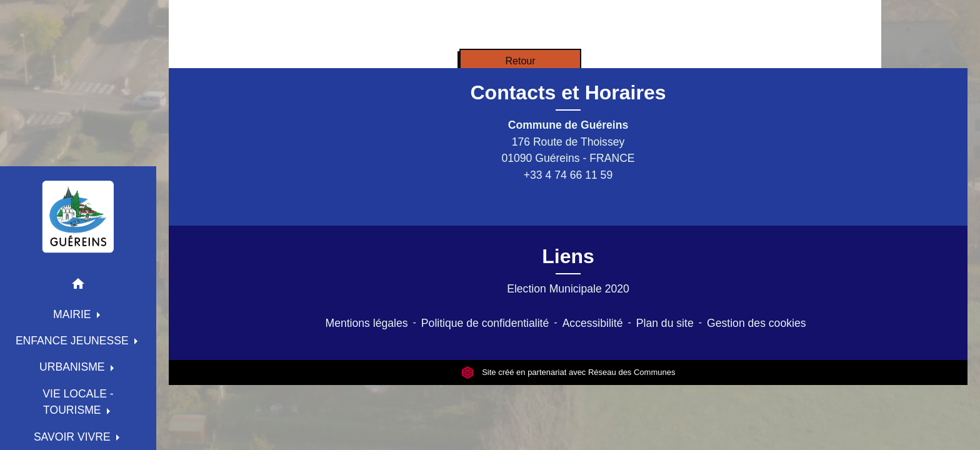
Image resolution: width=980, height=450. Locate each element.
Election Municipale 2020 (568, 289)
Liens (568, 256)
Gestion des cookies (756, 323)
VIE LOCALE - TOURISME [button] (78, 402)
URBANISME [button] (74, 367)
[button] (78, 286)
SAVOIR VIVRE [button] (74, 437)
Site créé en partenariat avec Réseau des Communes (568, 372)
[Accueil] (78, 216)
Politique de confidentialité (485, 323)
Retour (520, 61)
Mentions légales (367, 323)
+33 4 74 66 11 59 (568, 175)
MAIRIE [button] (74, 314)
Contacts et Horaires (568, 92)
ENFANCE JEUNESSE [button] (74, 341)
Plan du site (665, 323)
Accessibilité (593, 323)
